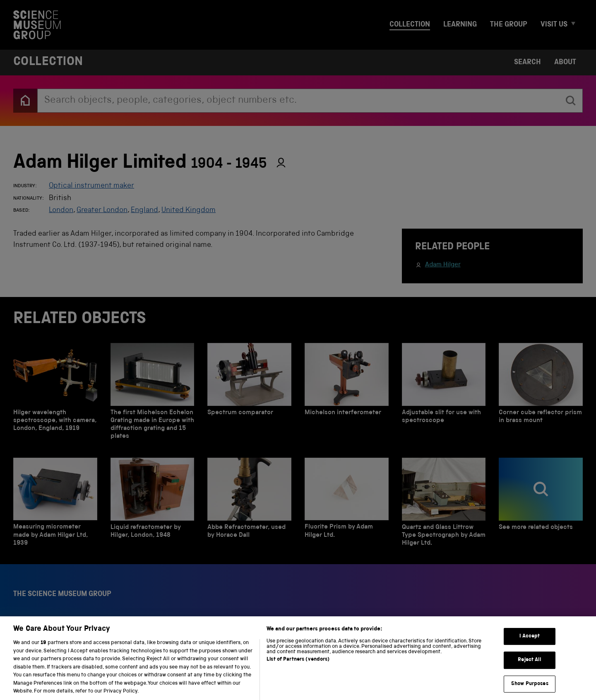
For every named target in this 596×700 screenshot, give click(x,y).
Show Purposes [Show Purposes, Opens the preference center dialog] (530, 690)
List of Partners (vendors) (298, 666)
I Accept (530, 643)
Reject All (530, 666)
